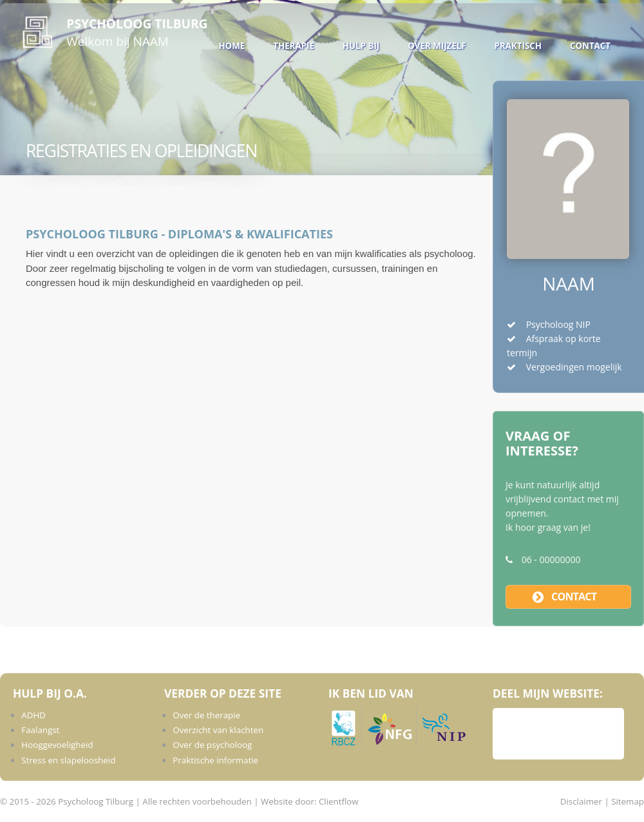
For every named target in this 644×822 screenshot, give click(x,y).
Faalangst (40, 730)
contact (574, 597)
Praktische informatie (215, 760)
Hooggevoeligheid (57, 745)
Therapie (294, 46)
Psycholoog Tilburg (137, 24)
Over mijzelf (437, 46)
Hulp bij (361, 46)
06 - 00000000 (551, 559)
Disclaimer (581, 801)
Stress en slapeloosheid (68, 760)
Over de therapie (206, 715)
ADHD (33, 715)
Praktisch (518, 46)
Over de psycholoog (212, 745)
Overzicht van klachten (218, 730)
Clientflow (339, 801)
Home (232, 46)
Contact (590, 46)
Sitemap (628, 801)
